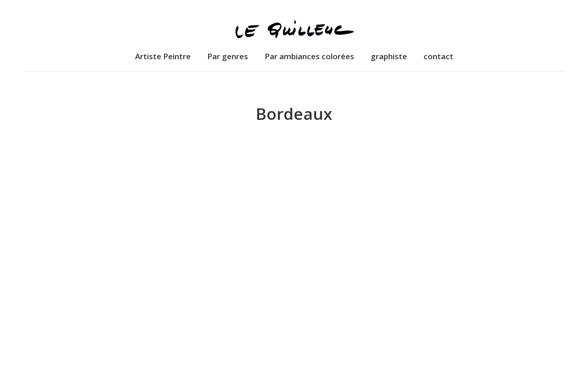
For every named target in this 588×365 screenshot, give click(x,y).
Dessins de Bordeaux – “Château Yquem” (109, 317)
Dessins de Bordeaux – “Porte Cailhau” (294, 317)
